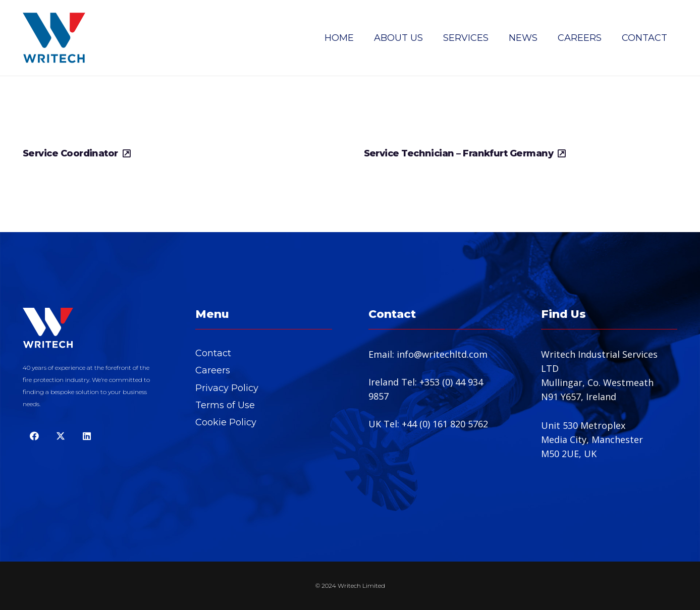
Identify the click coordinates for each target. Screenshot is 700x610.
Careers (213, 370)
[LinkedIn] (87, 436)
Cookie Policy (226, 422)
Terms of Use (225, 405)
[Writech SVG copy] (54, 38)
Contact (213, 353)
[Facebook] (34, 436)
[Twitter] (60, 436)
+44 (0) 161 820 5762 (445, 424)
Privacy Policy (227, 388)
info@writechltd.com (442, 354)
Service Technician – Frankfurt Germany (459, 153)
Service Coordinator (70, 153)
